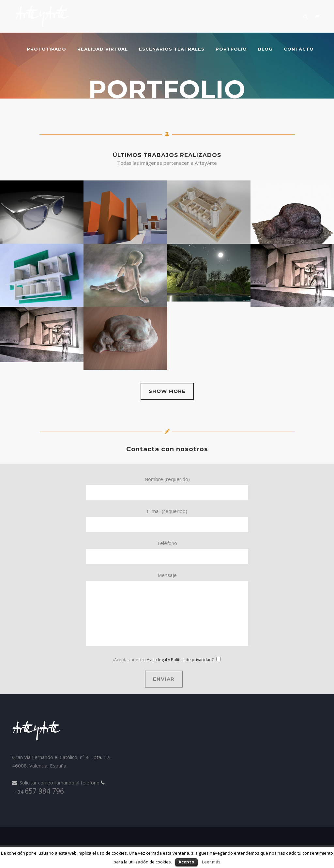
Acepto (186, 862)
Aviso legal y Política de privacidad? (180, 660)
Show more (167, 391)
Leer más (211, 862)
